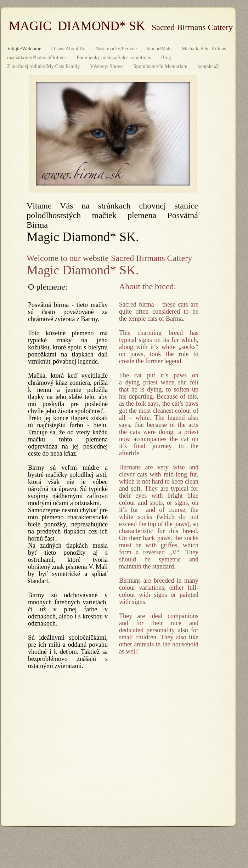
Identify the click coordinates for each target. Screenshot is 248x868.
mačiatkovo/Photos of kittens (37, 57)
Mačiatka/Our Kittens (204, 48)
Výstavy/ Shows (107, 66)
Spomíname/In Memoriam (161, 66)
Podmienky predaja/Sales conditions (114, 57)
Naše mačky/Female (117, 48)
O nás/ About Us (69, 48)
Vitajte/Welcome (25, 48)
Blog (166, 57)
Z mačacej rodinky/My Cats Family (44, 66)
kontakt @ (208, 66)
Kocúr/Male (160, 48)
